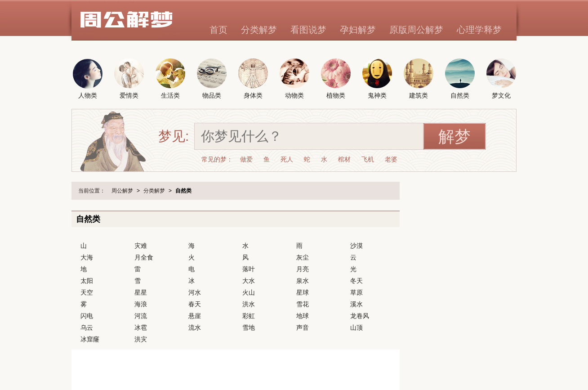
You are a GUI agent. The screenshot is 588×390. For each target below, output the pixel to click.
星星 (141, 292)
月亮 (303, 269)
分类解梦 (259, 30)
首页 (218, 30)
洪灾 (141, 339)
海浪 (141, 304)
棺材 (344, 159)
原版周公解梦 (416, 30)
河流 (141, 316)
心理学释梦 (479, 30)
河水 (195, 292)
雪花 (303, 304)
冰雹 (141, 327)
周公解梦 (122, 191)
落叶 (249, 269)
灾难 (141, 246)
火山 (249, 292)
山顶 (356, 327)
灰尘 (303, 257)
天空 (87, 292)
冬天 (356, 281)
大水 (249, 281)
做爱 (246, 159)
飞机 (368, 159)
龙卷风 (360, 316)
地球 (303, 316)
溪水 (356, 304)
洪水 (249, 304)
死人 (287, 159)
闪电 (87, 316)
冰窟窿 (90, 339)
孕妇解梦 (358, 30)
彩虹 (249, 316)
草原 (356, 292)
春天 (195, 304)
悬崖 (195, 316)
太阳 (87, 281)
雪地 (249, 327)
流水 (195, 327)
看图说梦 (308, 30)
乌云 (87, 327)
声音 (303, 327)
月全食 (144, 257)
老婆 (391, 159)
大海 (87, 257)
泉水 (303, 281)
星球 (303, 292)
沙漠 (356, 246)
